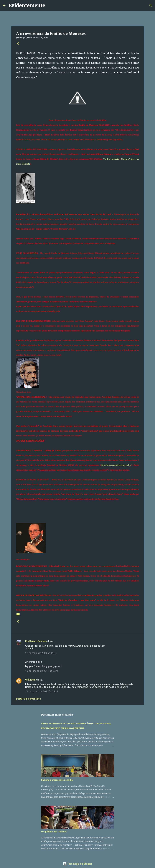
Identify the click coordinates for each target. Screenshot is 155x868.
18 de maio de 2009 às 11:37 (41, 653)
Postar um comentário (29, 699)
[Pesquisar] (49, 5)
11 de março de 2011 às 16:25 (42, 691)
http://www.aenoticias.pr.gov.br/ (116, 465)
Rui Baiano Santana (36, 641)
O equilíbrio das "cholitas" (54, 832)
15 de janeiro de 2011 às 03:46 (42, 671)
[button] (18, 44)
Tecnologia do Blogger (78, 864)
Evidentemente (27, 5)
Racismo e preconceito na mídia (57, 780)
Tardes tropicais (111, 159)
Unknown (30, 680)
